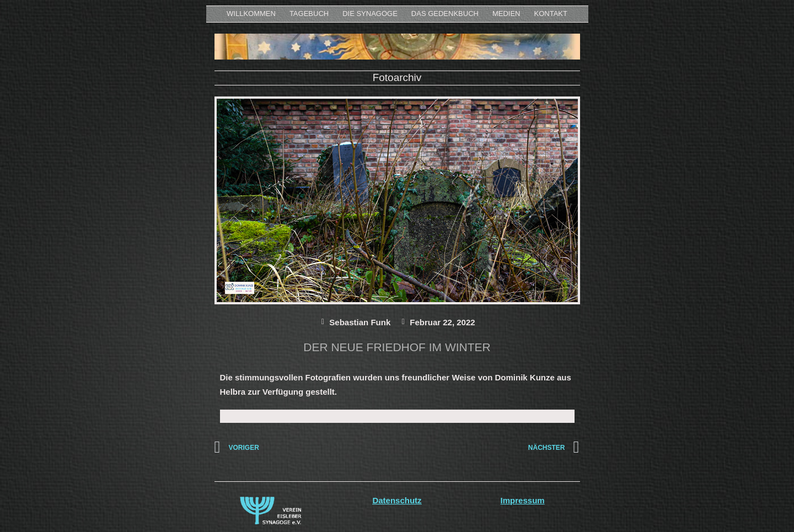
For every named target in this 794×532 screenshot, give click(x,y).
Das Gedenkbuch (445, 14)
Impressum (523, 500)
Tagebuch (309, 14)
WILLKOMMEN (251, 14)
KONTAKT (551, 14)
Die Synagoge (370, 14)
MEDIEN (506, 14)
